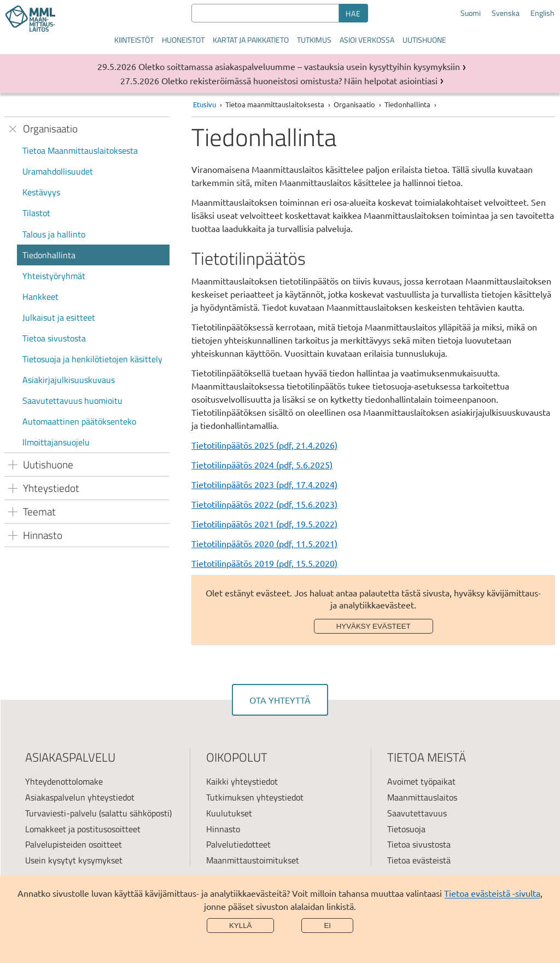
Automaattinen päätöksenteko (79, 421)
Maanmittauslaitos (422, 797)
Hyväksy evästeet (374, 626)
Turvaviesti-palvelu (61, 813)
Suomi (471, 13)
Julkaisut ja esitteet (59, 317)
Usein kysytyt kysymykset (74, 860)
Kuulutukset (229, 813)
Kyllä (241, 926)
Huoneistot (183, 40)
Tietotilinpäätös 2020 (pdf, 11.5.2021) (264, 543)
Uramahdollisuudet (58, 171)
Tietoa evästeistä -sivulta (492, 893)
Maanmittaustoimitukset (253, 860)
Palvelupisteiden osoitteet (74, 844)
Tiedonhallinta (49, 255)
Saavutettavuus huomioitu (72, 401)
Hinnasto (223, 829)
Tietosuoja (406, 829)
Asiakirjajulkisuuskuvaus (69, 380)
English (542, 13)
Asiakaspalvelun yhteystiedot (80, 797)
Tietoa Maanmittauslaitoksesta (80, 150)
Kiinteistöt (134, 40)
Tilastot (36, 213)
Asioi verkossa (367, 40)
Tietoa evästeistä (419, 860)
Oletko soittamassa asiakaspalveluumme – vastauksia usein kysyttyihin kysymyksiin (299, 66)
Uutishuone (424, 40)
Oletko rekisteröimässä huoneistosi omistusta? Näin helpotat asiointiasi (299, 80)
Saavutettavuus (417, 813)
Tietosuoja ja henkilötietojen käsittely (92, 359)
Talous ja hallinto (54, 234)
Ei (327, 926)
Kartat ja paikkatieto (251, 40)
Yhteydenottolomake (64, 781)
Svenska (506, 13)
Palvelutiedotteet (238, 844)
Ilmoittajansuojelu (56, 442)
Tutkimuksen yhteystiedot (255, 797)
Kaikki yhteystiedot (242, 781)
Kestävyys (41, 192)
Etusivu (205, 104)
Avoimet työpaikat (421, 781)
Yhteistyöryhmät (54, 276)
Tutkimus (314, 40)
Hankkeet (40, 297)
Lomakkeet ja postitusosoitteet (83, 829)
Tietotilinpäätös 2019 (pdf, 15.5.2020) (264, 563)
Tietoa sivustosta (54, 338)
